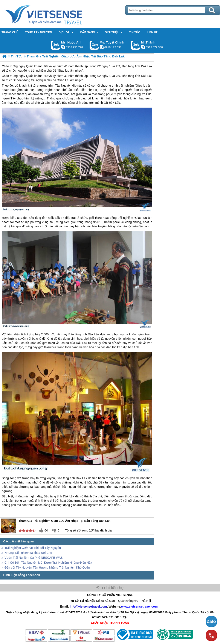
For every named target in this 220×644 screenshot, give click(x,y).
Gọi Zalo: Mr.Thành (135, 45)
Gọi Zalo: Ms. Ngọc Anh (56, 45)
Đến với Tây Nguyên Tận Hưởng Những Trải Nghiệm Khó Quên (47, 567)
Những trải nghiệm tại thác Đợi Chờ (28, 553)
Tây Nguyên (63, 86)
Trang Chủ (54, 14)
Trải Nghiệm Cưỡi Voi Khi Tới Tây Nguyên (33, 548)
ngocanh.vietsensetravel (63, 47)
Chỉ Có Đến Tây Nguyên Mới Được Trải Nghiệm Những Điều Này (48, 563)
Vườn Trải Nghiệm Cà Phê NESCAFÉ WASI (34, 558)
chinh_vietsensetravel (102, 47)
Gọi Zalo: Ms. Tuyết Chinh (94, 45)
